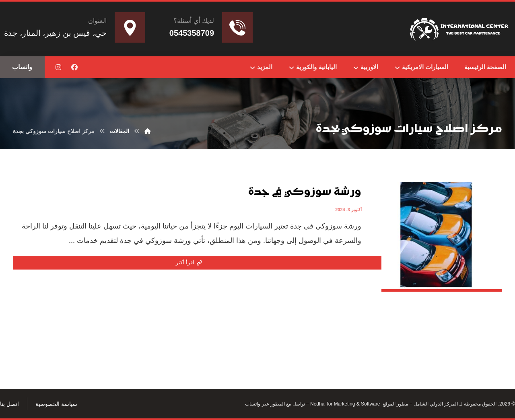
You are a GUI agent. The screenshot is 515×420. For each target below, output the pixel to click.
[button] (74, 67)
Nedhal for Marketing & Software (345, 404)
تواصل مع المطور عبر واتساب (275, 404)
